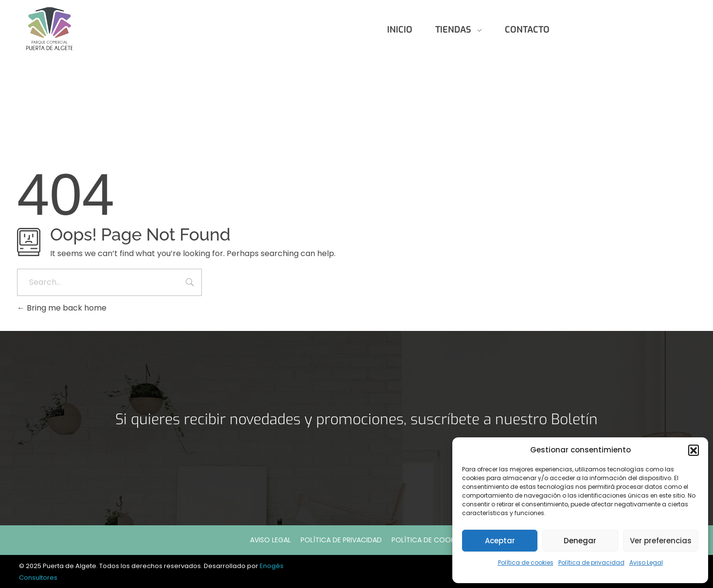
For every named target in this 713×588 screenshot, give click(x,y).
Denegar (580, 541)
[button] (694, 450)
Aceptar (500, 541)
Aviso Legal (646, 562)
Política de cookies (526, 562)
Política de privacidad (591, 562)
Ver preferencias (661, 541)
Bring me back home (62, 308)
